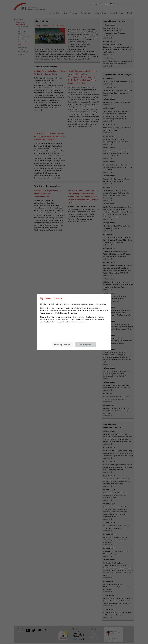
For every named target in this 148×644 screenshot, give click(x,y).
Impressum (82, 322)
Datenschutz (54, 319)
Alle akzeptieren (85, 345)
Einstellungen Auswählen (63, 345)
